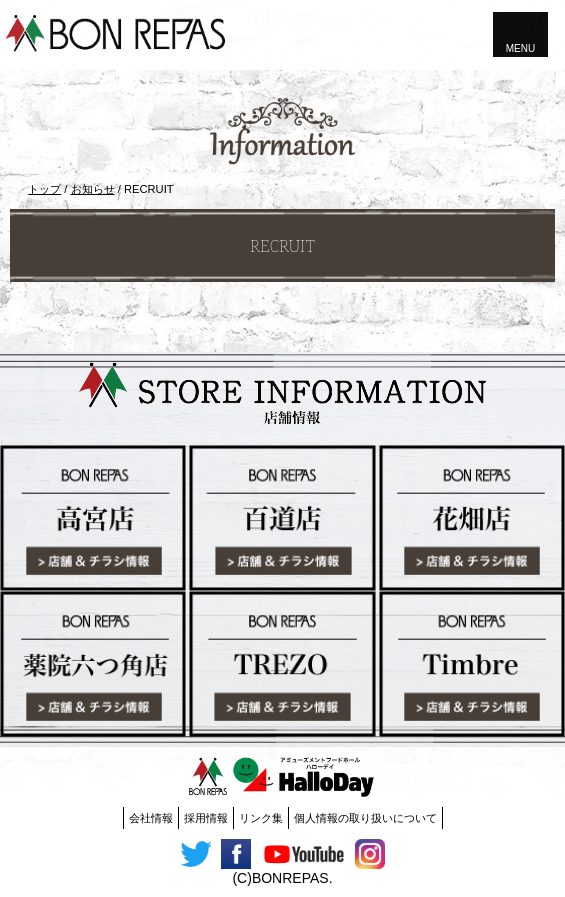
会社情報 (151, 818)
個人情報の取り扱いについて (365, 818)
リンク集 (261, 818)
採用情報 (206, 818)
